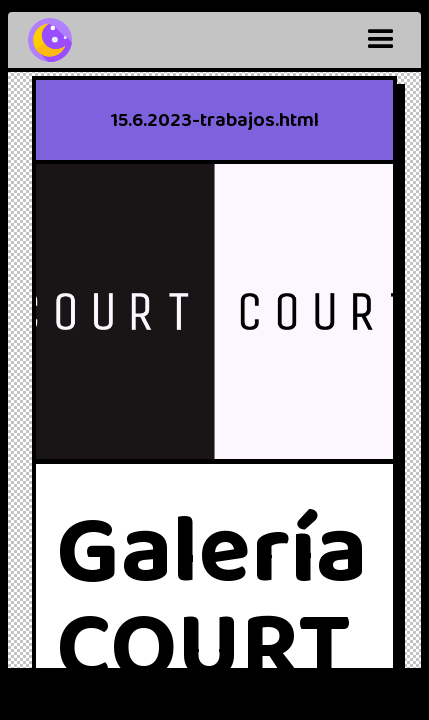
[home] (50, 40)
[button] (381, 40)
